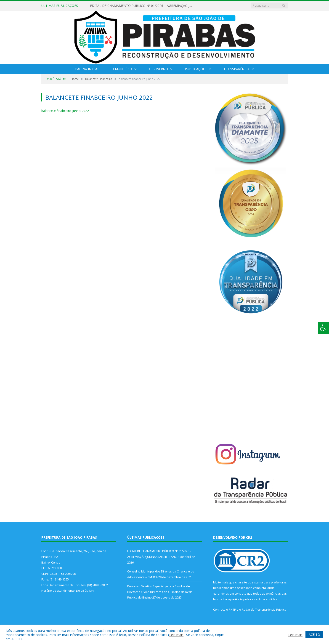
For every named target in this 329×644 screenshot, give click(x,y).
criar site (241, 582)
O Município (122, 69)
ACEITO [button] (314, 635)
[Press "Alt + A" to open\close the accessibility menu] (323, 328)
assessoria (245, 588)
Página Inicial (87, 69)
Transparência (236, 69)
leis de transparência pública (233, 599)
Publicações (196, 69)
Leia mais (176, 635)
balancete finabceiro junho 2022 (65, 111)
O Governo (158, 69)
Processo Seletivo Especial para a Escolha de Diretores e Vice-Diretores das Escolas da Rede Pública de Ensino (160, 592)
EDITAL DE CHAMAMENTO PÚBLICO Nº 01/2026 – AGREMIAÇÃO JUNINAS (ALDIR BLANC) (143, 6)
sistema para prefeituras (269, 582)
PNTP (232, 609)
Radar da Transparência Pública (264, 609)
